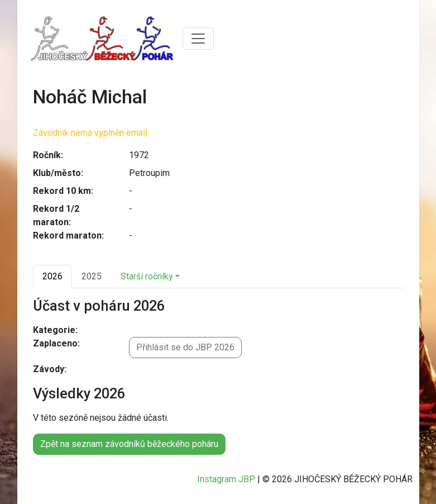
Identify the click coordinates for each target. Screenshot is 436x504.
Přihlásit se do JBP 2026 (185, 347)
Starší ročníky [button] (147, 276)
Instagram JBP (226, 479)
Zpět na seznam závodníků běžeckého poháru (129, 444)
